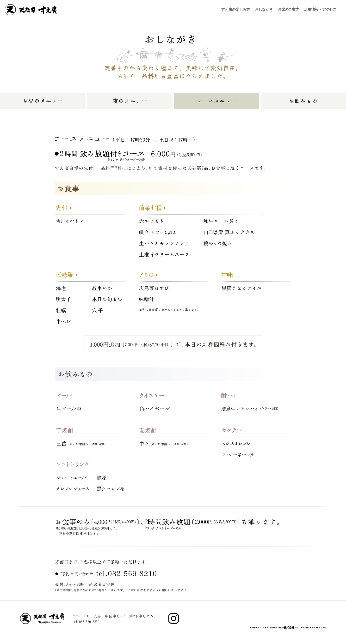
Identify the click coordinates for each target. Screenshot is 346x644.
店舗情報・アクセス (320, 9)
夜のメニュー (130, 101)
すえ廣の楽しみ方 (235, 9)
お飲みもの (303, 101)
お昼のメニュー (43, 101)
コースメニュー (216, 101)
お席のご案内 (288, 9)
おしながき (264, 9)
